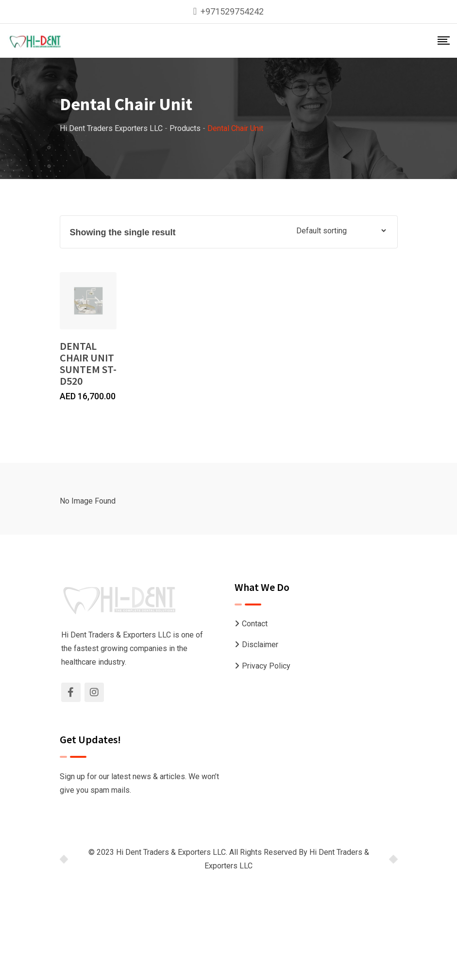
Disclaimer (260, 645)
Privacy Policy (266, 666)
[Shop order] (341, 231)
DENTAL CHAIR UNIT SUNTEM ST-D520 (88, 364)
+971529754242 (232, 11)
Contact (255, 624)
